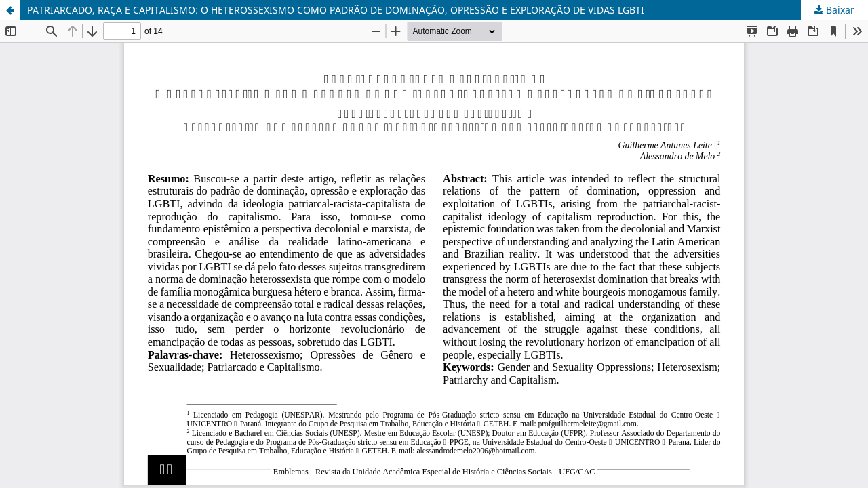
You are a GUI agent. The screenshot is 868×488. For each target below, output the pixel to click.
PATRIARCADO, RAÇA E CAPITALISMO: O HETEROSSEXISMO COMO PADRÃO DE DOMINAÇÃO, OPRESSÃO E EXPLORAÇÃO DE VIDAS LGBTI (336, 10)
